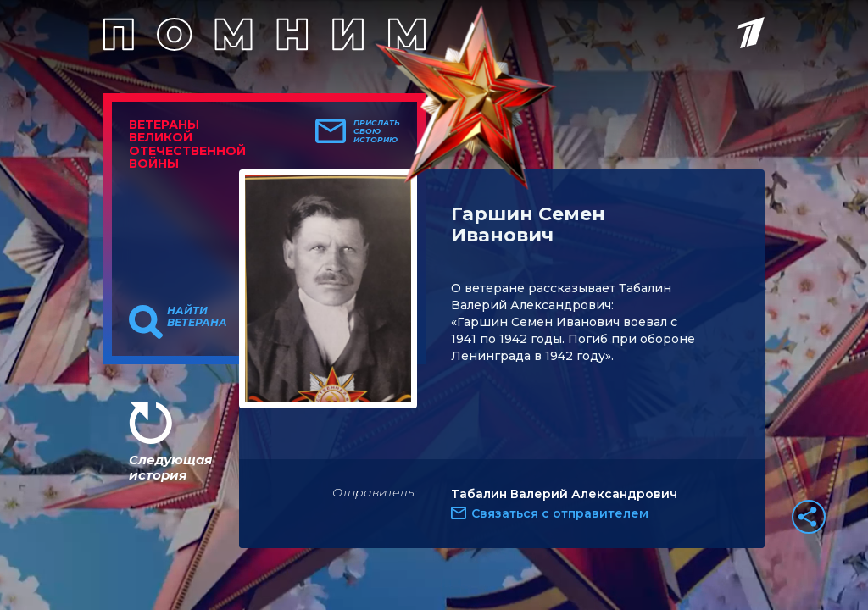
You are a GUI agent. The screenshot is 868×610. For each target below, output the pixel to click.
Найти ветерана (197, 317)
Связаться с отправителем (560, 513)
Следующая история (170, 467)
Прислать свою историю (377, 131)
